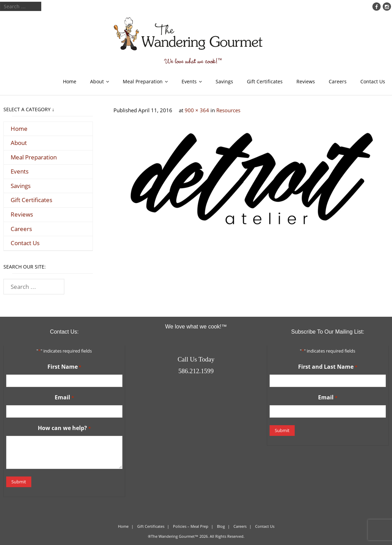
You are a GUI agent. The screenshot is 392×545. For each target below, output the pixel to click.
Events (189, 81)
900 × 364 (197, 110)
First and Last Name (328, 367)
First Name (64, 367)
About (97, 81)
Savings (224, 81)
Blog (221, 526)
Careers (338, 81)
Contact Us (373, 81)
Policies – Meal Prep (191, 526)
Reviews (306, 81)
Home (70, 81)
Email (64, 398)
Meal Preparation (143, 81)
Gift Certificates (265, 81)
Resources (228, 110)
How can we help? (64, 428)
